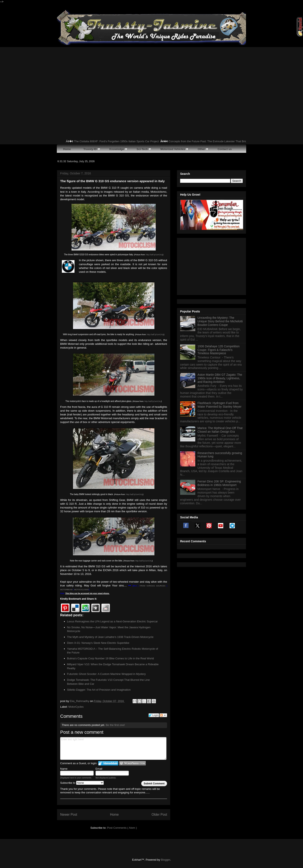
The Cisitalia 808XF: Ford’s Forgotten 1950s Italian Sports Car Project (121, 141)
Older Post (159, 815)
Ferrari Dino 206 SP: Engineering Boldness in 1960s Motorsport (219, 431)
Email (99, 769)
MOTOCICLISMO (81, 590)
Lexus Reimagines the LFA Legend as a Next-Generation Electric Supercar (112, 621)
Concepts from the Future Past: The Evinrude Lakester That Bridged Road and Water (224, 141)
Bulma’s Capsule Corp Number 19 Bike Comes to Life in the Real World (111, 658)
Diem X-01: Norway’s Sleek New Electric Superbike (98, 643)
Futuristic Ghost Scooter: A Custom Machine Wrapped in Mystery (106, 674)
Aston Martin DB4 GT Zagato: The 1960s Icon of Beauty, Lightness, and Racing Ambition (220, 326)
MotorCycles (76, 707)
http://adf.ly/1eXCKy (154, 255)
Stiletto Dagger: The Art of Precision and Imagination (99, 690)
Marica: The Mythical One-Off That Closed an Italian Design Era (220, 377)
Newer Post (69, 815)
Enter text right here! (113, 748)
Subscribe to (82, 783)
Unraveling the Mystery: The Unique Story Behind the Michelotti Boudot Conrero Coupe (220, 269)
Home (114, 815)
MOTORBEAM (66, 590)
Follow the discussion (163, 715)
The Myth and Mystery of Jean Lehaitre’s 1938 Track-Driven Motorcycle (110, 637)
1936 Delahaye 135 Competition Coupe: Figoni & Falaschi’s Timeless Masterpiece (219, 297)
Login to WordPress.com (132, 763)
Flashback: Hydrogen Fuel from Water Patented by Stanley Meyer (220, 352)
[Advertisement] (151, 79)
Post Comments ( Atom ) (122, 828)
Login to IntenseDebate (108, 763)
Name (64, 769)
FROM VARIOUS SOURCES (153, 586)
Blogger (165, 860)
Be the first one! (115, 725)
